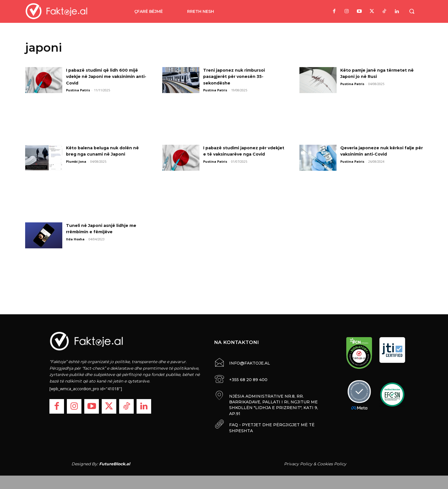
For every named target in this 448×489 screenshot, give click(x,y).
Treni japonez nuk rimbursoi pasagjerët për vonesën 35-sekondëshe (238, 77)
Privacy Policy (298, 463)
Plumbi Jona (76, 161)
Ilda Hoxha (75, 239)
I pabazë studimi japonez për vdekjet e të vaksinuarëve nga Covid (241, 154)
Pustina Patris (78, 90)
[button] (412, 11)
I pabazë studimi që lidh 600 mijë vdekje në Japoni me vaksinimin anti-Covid (101, 77)
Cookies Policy (332, 463)
